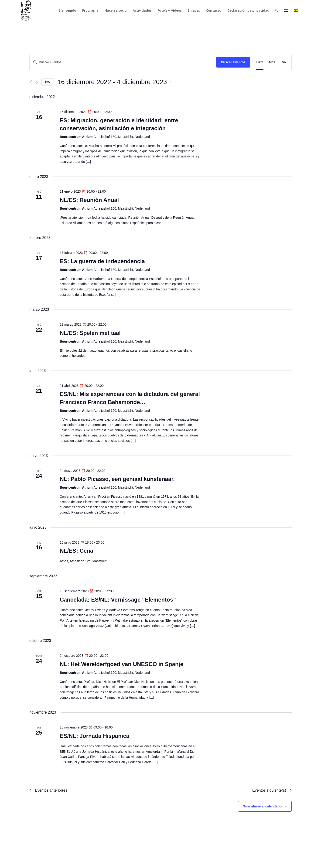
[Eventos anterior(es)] (31, 82)
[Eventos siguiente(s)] (37, 82)
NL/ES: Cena (76, 551)
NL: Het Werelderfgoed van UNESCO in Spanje (121, 664)
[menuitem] (67, 10)
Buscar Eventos (233, 62)
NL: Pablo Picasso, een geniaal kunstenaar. (117, 479)
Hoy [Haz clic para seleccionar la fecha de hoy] (48, 82)
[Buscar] (277, 10)
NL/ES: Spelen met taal (90, 333)
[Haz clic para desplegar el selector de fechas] (114, 82)
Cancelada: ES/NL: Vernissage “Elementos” (118, 600)
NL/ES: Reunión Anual (89, 200)
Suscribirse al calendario (262, 806)
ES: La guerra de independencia (102, 261)
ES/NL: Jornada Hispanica (94, 736)
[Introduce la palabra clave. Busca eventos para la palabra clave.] (123, 62)
